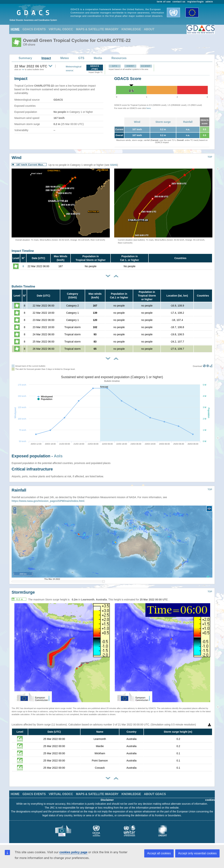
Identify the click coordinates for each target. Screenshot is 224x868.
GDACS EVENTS (34, 29)
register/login (195, 2)
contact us (179, 2)
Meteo (65, 58)
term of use (164, 2)
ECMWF (146, 66)
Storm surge (163, 122)
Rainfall (188, 122)
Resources (119, 58)
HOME (15, 29)
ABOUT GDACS (155, 794)
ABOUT (149, 29)
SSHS (114, 165)
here (149, 108)
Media (98, 58)
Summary (25, 58)
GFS (115, 66)
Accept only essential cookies (197, 853)
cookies (210, 800)
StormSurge (23, 592)
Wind (137, 122)
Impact (46, 58)
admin (209, 2)
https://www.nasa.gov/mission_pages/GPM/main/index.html (48, 501)
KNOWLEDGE (131, 29)
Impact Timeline (23, 251)
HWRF (130, 66)
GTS (81, 58)
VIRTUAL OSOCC (61, 29)
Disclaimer (107, 800)
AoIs (58, 456)
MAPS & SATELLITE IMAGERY (97, 29)
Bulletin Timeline (23, 286)
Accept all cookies (159, 853)
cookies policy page (73, 852)
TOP (210, 157)
